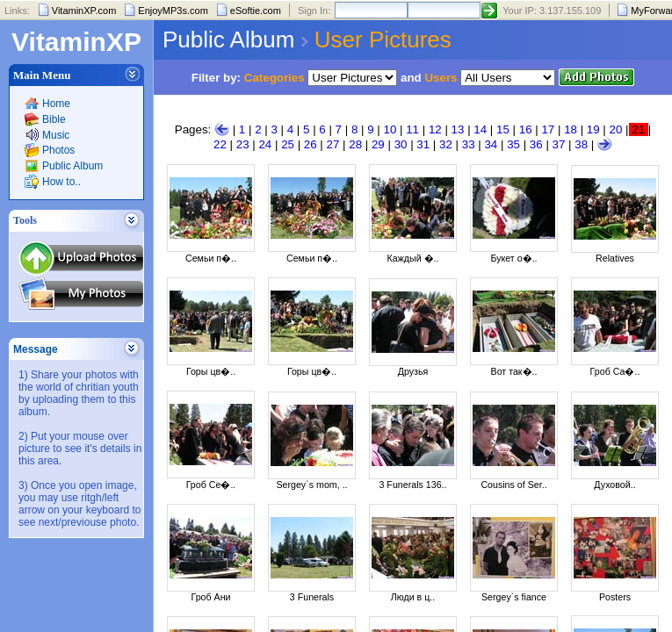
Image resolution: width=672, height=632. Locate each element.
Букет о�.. (513, 258)
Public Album (72, 166)
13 (458, 129)
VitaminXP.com (84, 11)
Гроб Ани (210, 597)
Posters (615, 597)
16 (526, 129)
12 (435, 129)
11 (412, 129)
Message (36, 349)
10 (390, 129)
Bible (54, 119)
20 (616, 129)
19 (593, 129)
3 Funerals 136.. (412, 485)
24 (265, 144)
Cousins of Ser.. (513, 485)
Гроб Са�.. (615, 371)
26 (311, 144)
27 (333, 144)
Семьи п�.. (211, 258)
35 (513, 144)
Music (56, 135)
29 (378, 144)
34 (491, 144)
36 (536, 144)
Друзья (413, 371)
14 (480, 129)
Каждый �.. (413, 258)
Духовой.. (614, 485)
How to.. (61, 182)
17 (548, 129)
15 (503, 129)
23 (243, 144)
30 (401, 144)
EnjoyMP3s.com (173, 11)
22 (220, 144)
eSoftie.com (256, 11)
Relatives (615, 258)
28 (355, 144)
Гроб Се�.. (211, 485)
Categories (275, 78)
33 (469, 144)
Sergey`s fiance (514, 597)
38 (581, 144)
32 (446, 144)
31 (423, 144)
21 (639, 129)
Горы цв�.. (211, 371)
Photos (58, 150)
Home (56, 104)
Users (441, 78)
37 (559, 144)
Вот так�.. (514, 371)
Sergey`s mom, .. (311, 485)
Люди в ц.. (413, 597)
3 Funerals (312, 597)
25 (288, 144)
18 (571, 129)
